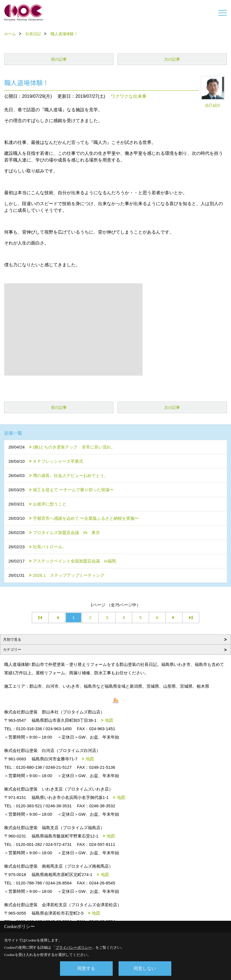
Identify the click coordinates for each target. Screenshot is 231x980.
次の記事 (172, 59)
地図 (109, 720)
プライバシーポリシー (74, 947)
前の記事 (59, 59)
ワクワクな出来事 (129, 96)
